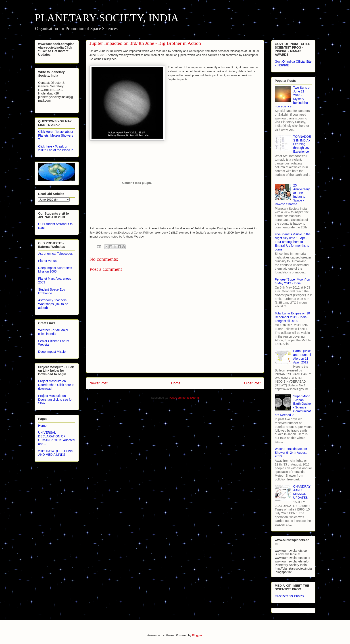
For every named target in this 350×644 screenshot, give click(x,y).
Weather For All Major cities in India (53, 332)
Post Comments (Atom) (184, 398)
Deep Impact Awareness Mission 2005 (55, 270)
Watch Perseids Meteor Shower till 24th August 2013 (291, 453)
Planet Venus (47, 261)
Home (176, 383)
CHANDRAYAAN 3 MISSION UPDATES (302, 492)
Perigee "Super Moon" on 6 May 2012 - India (292, 281)
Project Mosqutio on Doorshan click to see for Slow (55, 400)
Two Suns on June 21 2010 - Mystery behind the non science (293, 97)
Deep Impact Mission (53, 352)
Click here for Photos (289, 596)
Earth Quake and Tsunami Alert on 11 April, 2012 (302, 357)
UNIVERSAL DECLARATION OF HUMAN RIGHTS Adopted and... (56, 438)
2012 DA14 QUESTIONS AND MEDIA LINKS (56, 453)
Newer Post (99, 383)
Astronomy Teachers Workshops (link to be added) (53, 304)
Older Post (252, 383)
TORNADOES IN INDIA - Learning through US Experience (302, 144)
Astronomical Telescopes (55, 254)
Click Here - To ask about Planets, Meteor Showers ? (56, 135)
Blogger (197, 635)
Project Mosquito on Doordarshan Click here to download (56, 385)
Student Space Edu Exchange (52, 291)
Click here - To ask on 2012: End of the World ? (55, 148)
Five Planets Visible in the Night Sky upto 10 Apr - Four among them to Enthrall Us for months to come (293, 242)
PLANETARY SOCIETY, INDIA (107, 18)
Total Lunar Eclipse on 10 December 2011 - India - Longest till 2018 (292, 317)
